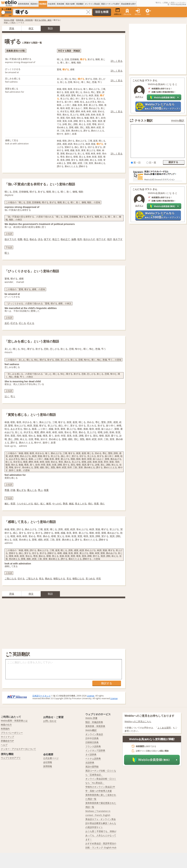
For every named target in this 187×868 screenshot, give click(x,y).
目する (21, 578)
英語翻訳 (80, 4)
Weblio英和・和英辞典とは (14, 721)
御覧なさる (59, 578)
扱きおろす (89, 239)
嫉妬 (71, 503)
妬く (43, 503)
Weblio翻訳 (178, 121)
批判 (80, 239)
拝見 (99, 578)
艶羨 (65, 503)
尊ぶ (40, 490)
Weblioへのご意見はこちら (138, 721)
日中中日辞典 (92, 738)
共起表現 (52, 4)
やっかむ (57, 503)
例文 (31, 28)
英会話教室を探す (128, 4)
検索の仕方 (6, 725)
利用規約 (5, 729)
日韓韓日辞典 (92, 742)
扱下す (47, 239)
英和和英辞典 (23, 4)
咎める (33, 239)
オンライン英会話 (92, 4)
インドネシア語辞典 (95, 750)
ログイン (138, 14)
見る (69, 578)
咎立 (26, 239)
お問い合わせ (50, 721)
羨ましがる (81, 503)
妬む (37, 503)
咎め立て (65, 239)
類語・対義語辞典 (94, 722)
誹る (40, 239)
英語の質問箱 (92, 767)
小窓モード (118, 12)
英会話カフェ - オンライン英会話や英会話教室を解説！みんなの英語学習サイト (101, 823)
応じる (22, 323)
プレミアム (127, 14)
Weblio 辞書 (9, 20)
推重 (46, 490)
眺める (49, 578)
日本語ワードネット (42, 696)
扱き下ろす (10, 239)
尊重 (7, 490)
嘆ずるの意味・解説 (43, 20)
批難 (20, 239)
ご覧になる (10, 578)
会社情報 (48, 762)
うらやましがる (25, 503)
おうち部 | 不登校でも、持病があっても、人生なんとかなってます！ (101, 835)
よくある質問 (164, 728)
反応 (7, 323)
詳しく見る (117, 61)
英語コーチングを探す (110, 4)
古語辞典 (90, 763)
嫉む (7, 503)
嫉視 (49, 503)
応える (31, 323)
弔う (13, 396)
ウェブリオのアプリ (11, 758)
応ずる (14, 323)
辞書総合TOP (7, 741)
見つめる (90, 578)
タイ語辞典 (91, 754)
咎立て (56, 239)
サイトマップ (7, 737)
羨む (102, 503)
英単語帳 (60, 4)
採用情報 (48, 766)
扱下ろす (101, 239)
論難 (74, 239)
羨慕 (96, 503)
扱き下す (118, 239)
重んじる (32, 490)
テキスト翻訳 (144, 120)
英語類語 (43, 4)
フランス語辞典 (93, 746)
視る (41, 578)
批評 (110, 239)
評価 (13, 490)
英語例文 (34, 4)
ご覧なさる (32, 578)
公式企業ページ (51, 758)
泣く (7, 396)
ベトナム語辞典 (93, 758)
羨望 (13, 503)
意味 (12, 28)
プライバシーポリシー (12, 733)
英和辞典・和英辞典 (24, 20)
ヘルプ (4, 745)
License (91, 696)
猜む (90, 503)
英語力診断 (70, 4)
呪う (7, 253)
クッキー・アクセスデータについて (18, 749)
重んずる (21, 490)
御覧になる (78, 578)
